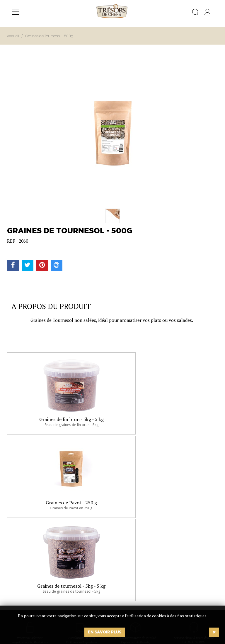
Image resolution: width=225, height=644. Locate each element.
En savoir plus (105, 632)
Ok (98, 591)
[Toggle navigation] (15, 12)
